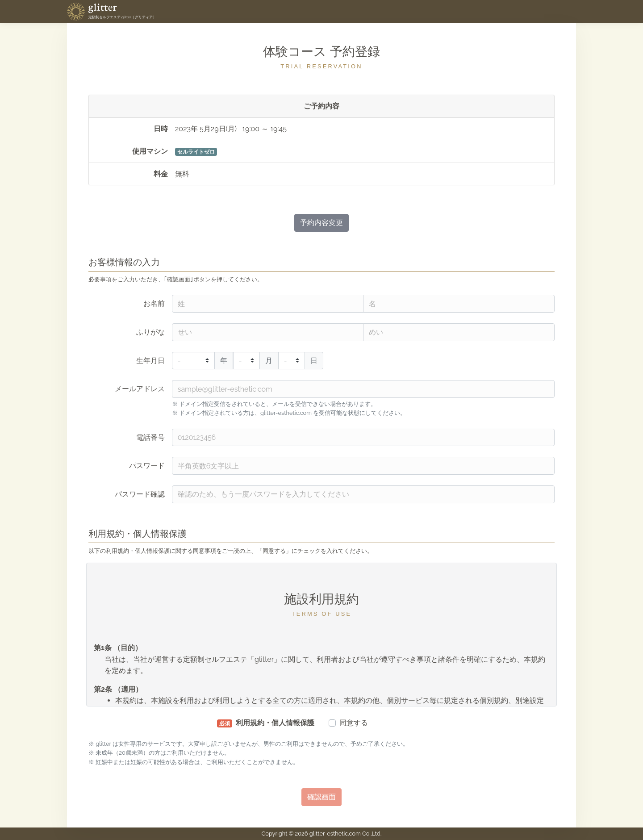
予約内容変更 (321, 223)
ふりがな (150, 332)
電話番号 (150, 437)
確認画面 (321, 797)
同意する (354, 723)
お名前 (154, 303)
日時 (161, 129)
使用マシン (150, 151)
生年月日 (150, 361)
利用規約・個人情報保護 (266, 723)
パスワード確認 (140, 494)
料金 (161, 174)
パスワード (147, 466)
